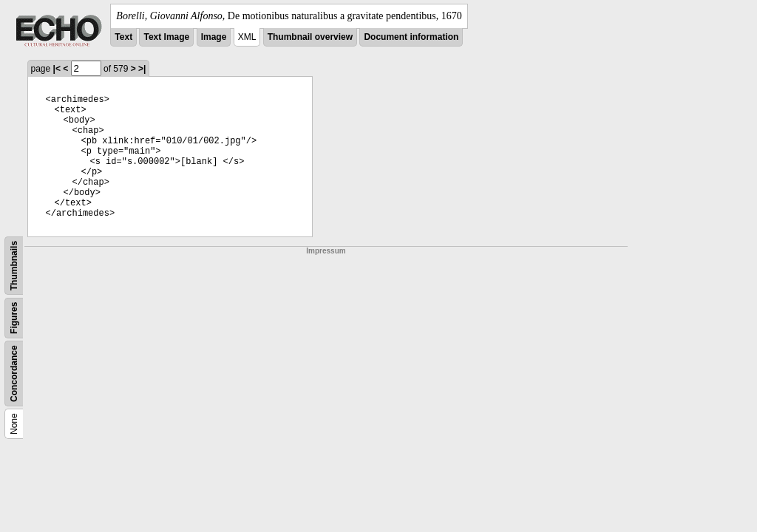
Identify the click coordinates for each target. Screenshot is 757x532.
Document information (411, 37)
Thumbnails (14, 266)
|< (57, 69)
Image (214, 37)
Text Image (166, 37)
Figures (14, 318)
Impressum (326, 251)
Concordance (14, 374)
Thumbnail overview (310, 37)
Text (123, 37)
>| (142, 69)
